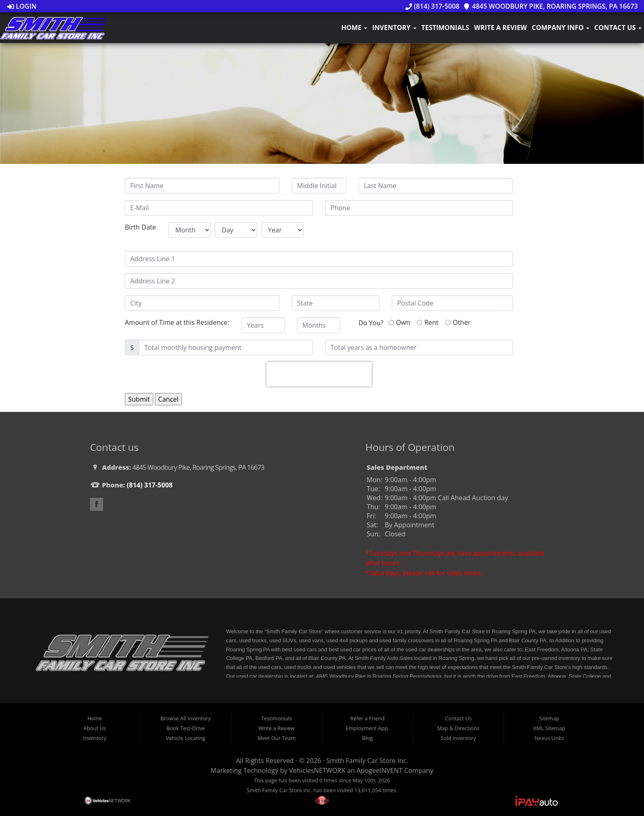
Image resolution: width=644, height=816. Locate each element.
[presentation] (319, 374)
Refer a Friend (368, 718)
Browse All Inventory (186, 718)
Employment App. (368, 728)
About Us (95, 728)
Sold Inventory (458, 738)
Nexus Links (549, 738)
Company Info (561, 28)
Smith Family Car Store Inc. (367, 761)
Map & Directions (458, 728)
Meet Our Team (277, 738)
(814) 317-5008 (432, 6)
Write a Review (500, 28)
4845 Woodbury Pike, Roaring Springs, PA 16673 (551, 6)
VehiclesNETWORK (317, 770)
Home (354, 28)
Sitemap (549, 718)
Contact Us (618, 28)
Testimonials (445, 28)
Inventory (394, 28)
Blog (368, 738)
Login (22, 6)
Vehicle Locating (186, 738)
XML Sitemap (549, 728)
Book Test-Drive (186, 728)
